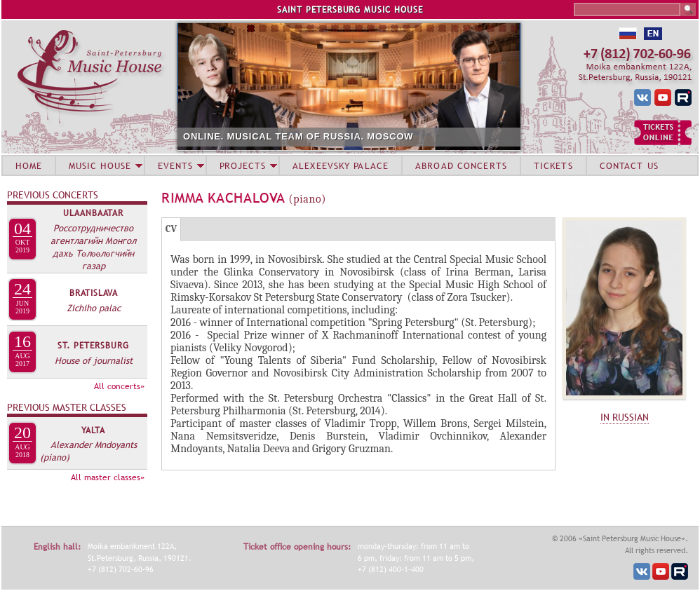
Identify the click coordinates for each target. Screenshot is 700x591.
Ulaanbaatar (93, 213)
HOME (29, 165)
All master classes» (108, 477)
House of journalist (94, 360)
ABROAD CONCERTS (461, 165)
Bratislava (94, 293)
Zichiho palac (94, 308)
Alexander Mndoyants (94, 444)
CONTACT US (629, 165)
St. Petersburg (93, 346)
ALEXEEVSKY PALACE (341, 165)
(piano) (55, 457)
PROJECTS (243, 165)
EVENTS (175, 165)
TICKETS (553, 165)
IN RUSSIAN (625, 417)
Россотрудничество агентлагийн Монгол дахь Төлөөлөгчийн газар (93, 247)
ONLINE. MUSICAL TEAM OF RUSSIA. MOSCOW (298, 136)
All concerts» (119, 386)
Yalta (93, 430)
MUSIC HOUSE (100, 165)
